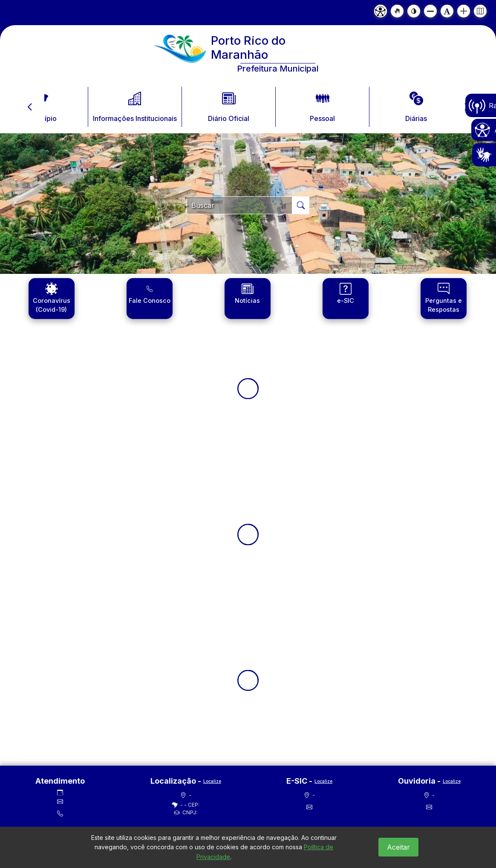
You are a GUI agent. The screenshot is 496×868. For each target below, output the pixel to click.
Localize (212, 781)
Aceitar (398, 847)
